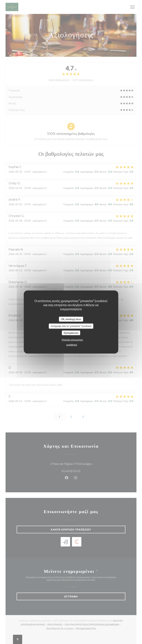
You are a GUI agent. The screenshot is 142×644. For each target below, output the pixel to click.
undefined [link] (72, 345)
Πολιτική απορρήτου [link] (72, 340)
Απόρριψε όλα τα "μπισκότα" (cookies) (71, 326)
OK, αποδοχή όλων (71, 319)
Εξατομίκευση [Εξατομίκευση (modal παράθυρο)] (71, 333)
